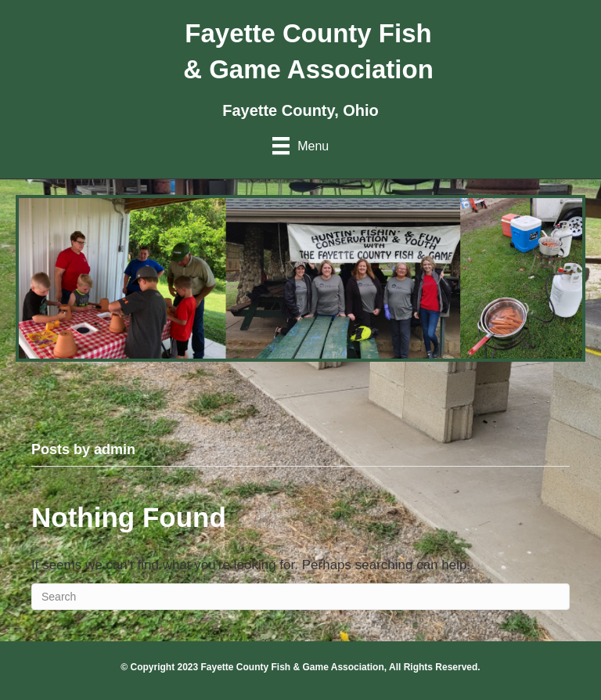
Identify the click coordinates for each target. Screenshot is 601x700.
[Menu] (300, 146)
